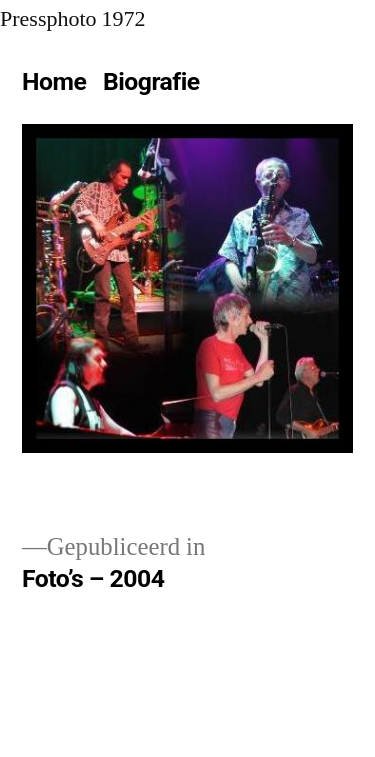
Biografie (151, 81)
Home (54, 81)
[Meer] (228, 86)
